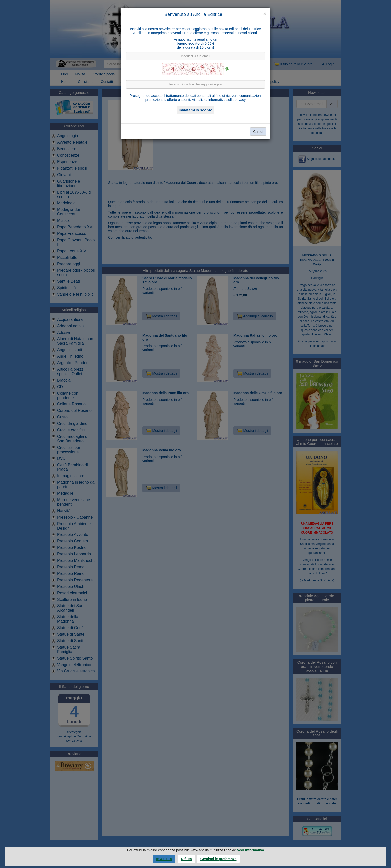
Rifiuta (186, 859)
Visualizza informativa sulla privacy (219, 100)
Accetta (164, 859)
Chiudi (258, 132)
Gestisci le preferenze (219, 859)
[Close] (265, 14)
